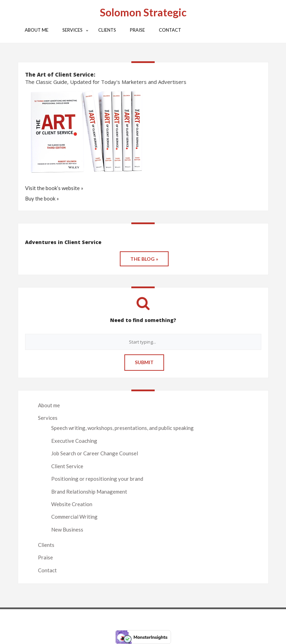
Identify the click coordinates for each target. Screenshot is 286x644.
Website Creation (72, 504)
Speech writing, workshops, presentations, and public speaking (122, 428)
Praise (45, 557)
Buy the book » (42, 198)
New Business (67, 529)
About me (49, 405)
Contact (47, 570)
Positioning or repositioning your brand (97, 479)
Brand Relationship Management (89, 492)
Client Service (67, 466)
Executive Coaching (74, 441)
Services (48, 418)
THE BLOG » (144, 259)
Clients (46, 545)
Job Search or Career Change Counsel (95, 453)
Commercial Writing (74, 517)
